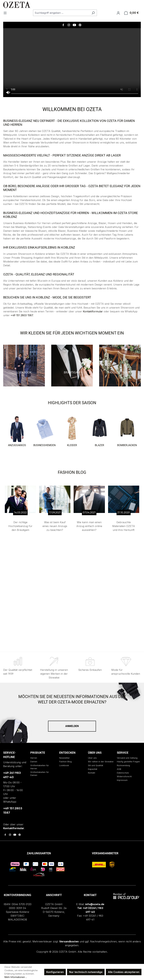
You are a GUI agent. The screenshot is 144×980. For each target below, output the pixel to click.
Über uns (92, 758)
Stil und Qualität (96, 765)
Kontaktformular (93, 311)
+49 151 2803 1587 (22, 315)
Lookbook (64, 765)
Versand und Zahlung (127, 758)
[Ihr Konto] (118, 13)
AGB (119, 769)
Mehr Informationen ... (16, 977)
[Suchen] (93, 13)
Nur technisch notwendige (86, 972)
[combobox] (61, 13)
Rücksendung (123, 765)
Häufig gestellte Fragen (128, 762)
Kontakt (92, 773)
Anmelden (72, 726)
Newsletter (64, 758)
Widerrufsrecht (124, 776)
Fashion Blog (65, 762)
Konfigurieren (55, 972)
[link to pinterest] (20, 835)
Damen (34, 762)
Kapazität (93, 769)
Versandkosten (69, 941)
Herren (34, 758)
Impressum (122, 780)
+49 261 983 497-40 (12, 775)
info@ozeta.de (95, 904)
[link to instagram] (10, 835)
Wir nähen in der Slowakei (101, 762)
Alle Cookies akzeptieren (124, 972)
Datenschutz (123, 773)
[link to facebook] (5, 835)
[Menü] (6, 13)
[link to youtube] (15, 835)
